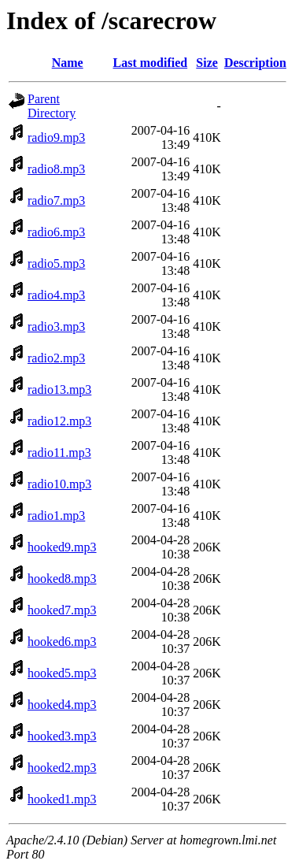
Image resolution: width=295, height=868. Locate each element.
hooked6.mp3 (62, 642)
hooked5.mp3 (62, 673)
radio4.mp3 (56, 295)
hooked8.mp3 (62, 579)
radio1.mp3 (56, 516)
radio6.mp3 (56, 232)
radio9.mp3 (56, 137)
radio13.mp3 (59, 389)
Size (207, 63)
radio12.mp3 (59, 421)
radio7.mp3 (56, 200)
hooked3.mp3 (62, 736)
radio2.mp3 (56, 358)
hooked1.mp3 (62, 799)
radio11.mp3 (59, 453)
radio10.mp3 (59, 484)
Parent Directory (52, 106)
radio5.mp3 (56, 263)
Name (68, 63)
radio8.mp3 (56, 169)
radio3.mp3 (56, 326)
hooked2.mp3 (62, 768)
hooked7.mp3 (62, 610)
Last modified (151, 63)
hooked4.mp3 (62, 705)
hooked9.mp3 (62, 547)
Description (255, 63)
